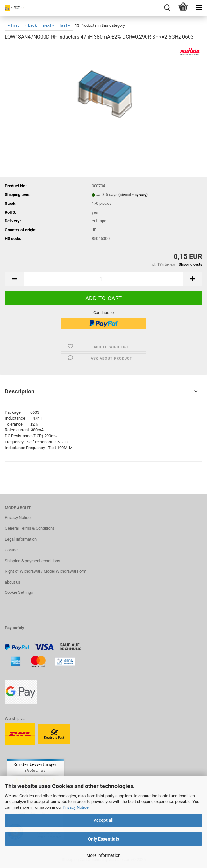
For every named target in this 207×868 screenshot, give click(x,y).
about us (13, 582)
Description (20, 391)
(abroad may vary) (133, 195)
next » (49, 25)
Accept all (104, 820)
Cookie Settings (19, 592)
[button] (14, 279)
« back (31, 25)
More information (103, 855)
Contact (12, 550)
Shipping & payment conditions (32, 561)
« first (13, 25)
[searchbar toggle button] (167, 8)
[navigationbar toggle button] (199, 8)
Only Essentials (103, 839)
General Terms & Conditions (30, 528)
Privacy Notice (76, 807)
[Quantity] (103, 279)
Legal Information (21, 539)
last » (65, 25)
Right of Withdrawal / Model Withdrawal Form (46, 571)
